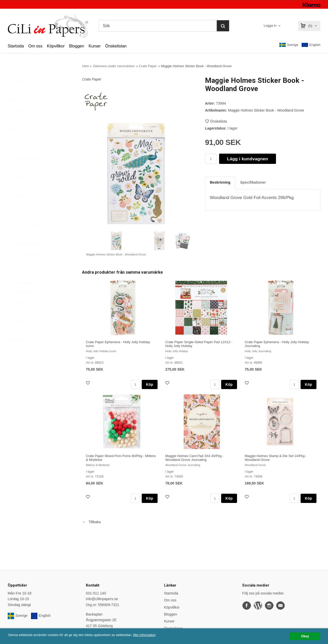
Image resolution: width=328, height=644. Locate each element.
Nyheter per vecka (24, 94)
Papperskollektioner (25, 257)
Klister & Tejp (20, 209)
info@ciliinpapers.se (102, 599)
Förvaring (17, 190)
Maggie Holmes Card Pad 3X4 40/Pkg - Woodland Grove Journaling (194, 458)
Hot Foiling (18, 200)
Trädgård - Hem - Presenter (31, 334)
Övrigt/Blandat (19, 353)
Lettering (15, 228)
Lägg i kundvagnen (248, 159)
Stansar (15, 286)
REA (13, 84)
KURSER (15, 219)
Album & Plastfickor (25, 104)
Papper (15, 247)
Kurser (95, 46)
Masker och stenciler (26, 238)
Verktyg (15, 343)
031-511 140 (96, 593)
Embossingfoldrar (23, 171)
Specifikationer (253, 182)
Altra (11, 113)
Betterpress (18, 123)
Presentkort (17, 276)
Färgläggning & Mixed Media (32, 180)
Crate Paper (148, 66)
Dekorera (17, 142)
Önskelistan (116, 46)
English (311, 45)
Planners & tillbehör (25, 267)
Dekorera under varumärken (32, 152)
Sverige (289, 45)
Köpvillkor (56, 46)
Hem (85, 66)
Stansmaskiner (21, 295)
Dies (13, 161)
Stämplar (16, 314)
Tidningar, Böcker (22, 324)
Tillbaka (91, 522)
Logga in (270, 26)
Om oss (35, 46)
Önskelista (216, 121)
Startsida (16, 46)
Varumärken (19, 75)
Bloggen (77, 46)
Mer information (155, 635)
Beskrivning (220, 182)
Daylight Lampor (21, 132)
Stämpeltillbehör (22, 305)
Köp (150, 384)
